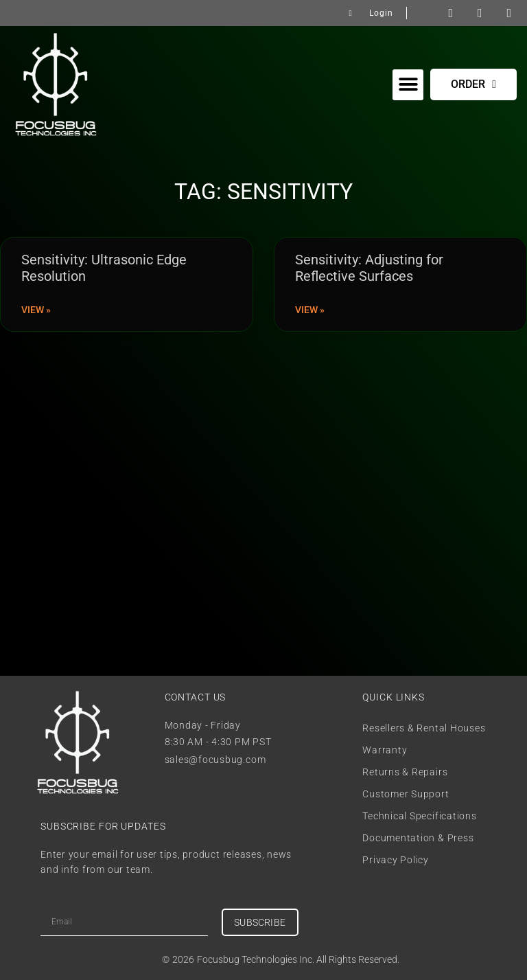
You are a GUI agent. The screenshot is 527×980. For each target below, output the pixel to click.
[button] (408, 85)
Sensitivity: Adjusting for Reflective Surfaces (369, 268)
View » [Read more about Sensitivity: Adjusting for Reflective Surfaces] (310, 310)
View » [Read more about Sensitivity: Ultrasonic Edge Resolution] (36, 310)
